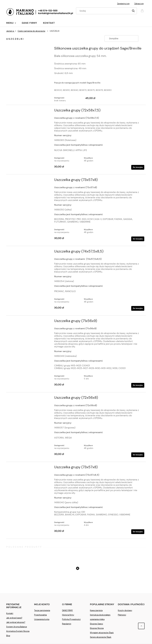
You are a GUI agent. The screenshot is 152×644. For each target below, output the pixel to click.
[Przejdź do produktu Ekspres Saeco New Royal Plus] (76, 580)
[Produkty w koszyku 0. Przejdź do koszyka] (143, 10)
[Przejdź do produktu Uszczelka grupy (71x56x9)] (30, 322)
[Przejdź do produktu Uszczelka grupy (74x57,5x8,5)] (30, 252)
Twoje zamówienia (42, 610)
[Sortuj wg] (121, 39)
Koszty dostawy (125, 610)
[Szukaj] (133, 11)
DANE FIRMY (67, 610)
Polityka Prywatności (71, 619)
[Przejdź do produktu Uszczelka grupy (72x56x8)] (30, 398)
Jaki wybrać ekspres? (16, 622)
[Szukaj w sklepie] (104, 11)
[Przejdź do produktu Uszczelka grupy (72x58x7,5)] (30, 111)
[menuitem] (14, 23)
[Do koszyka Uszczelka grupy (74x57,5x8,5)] (138, 308)
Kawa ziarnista (96, 610)
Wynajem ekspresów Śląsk (102, 633)
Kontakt (10, 613)
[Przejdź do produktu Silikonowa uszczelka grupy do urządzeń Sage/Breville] (30, 49)
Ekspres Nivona (97, 628)
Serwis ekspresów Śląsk (101, 637)
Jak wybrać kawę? (14, 618)
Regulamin (67, 624)
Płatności (122, 615)
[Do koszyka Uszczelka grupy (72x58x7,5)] (138, 167)
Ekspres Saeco (96, 624)
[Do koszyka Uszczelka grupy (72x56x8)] (138, 455)
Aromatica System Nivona (18, 631)
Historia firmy (68, 615)
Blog (8, 636)
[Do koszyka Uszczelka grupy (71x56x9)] (138, 385)
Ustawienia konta (42, 619)
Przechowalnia (40, 615)
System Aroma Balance (17, 627)
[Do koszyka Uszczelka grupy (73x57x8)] (138, 239)
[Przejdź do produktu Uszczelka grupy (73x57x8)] (30, 181)
